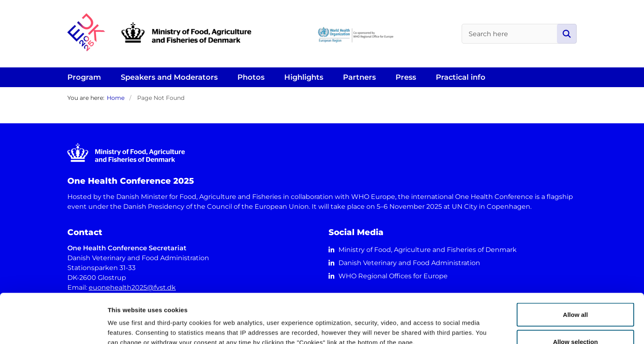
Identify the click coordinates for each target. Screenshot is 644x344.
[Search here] (519, 34)
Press (406, 77)
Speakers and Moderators (169, 77)
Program (84, 77)
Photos (251, 77)
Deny (576, 322)
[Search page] (567, 34)
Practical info (461, 77)
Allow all (576, 268)
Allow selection (575, 295)
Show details (431, 323)
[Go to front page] (232, 34)
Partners (359, 77)
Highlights (304, 77)
